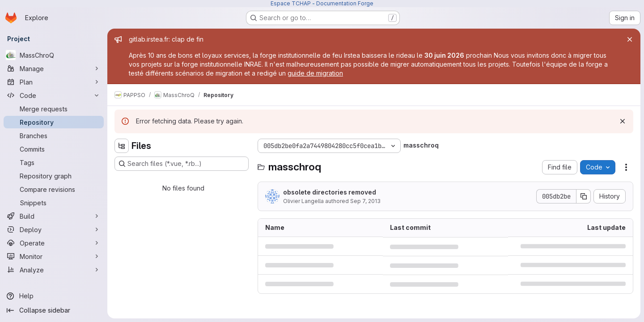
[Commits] (54, 149)
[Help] (54, 296)
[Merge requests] (54, 109)
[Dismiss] (623, 121)
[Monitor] (54, 256)
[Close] (630, 39)
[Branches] (54, 136)
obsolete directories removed (330, 192)
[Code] (54, 95)
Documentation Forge (345, 3)
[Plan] (54, 82)
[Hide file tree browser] (122, 146)
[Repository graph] (54, 176)
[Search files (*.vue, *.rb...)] (182, 164)
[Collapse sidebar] (54, 310)
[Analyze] (54, 270)
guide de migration (315, 73)
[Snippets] (54, 203)
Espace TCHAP (291, 3)
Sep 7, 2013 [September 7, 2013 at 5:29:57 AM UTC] (365, 201)
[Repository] (54, 122)
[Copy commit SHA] (584, 196)
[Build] (54, 216)
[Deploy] (54, 229)
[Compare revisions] (54, 189)
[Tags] (54, 162)
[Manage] (54, 68)
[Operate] (54, 243)
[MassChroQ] (54, 55)
